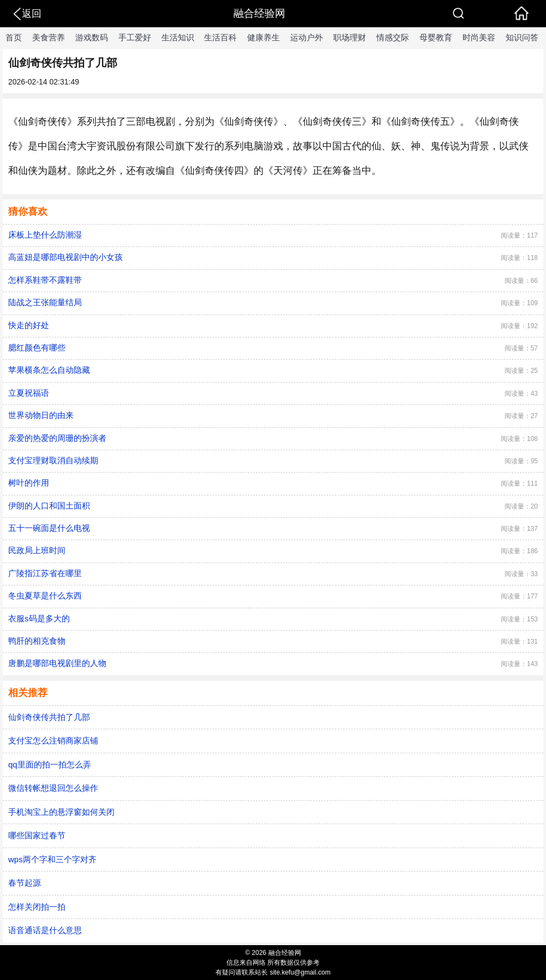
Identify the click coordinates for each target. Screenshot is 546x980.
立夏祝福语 (29, 393)
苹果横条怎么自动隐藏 (49, 370)
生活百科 (220, 37)
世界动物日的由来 (41, 415)
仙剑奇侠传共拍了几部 (49, 717)
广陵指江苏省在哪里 (45, 573)
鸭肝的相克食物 (37, 641)
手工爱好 (135, 37)
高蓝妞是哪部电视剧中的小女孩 (65, 257)
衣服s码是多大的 (39, 618)
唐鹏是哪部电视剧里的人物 (57, 663)
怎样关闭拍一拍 (37, 907)
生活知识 (178, 37)
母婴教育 (436, 37)
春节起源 (25, 883)
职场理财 (350, 37)
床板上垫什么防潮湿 (45, 235)
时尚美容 (479, 37)
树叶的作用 (29, 483)
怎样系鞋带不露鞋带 (45, 280)
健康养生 (263, 37)
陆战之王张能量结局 (45, 302)
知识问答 (522, 37)
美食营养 (49, 37)
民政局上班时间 (37, 550)
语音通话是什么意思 (45, 930)
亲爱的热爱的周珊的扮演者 (57, 438)
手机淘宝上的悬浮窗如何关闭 (61, 812)
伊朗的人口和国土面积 (49, 506)
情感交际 (393, 37)
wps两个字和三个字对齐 (52, 859)
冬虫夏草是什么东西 (45, 595)
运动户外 (307, 37)
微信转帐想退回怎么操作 (53, 788)
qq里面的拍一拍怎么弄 (50, 764)
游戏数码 (92, 37)
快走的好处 (29, 325)
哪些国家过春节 (37, 835)
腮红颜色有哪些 (37, 347)
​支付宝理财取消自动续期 (53, 460)
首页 (14, 37)
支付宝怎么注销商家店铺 (53, 740)
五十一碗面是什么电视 (49, 528)
